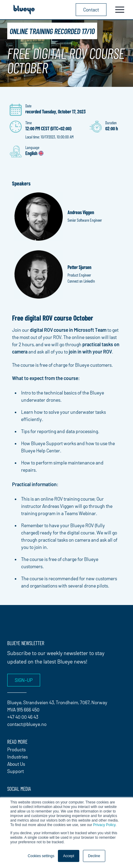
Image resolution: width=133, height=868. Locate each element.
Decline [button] (94, 856)
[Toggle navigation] (120, 10)
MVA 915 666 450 (23, 710)
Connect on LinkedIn (81, 281)
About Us (16, 764)
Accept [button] (69, 856)
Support (16, 771)
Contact (91, 10)
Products (16, 749)
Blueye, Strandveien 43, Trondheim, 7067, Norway (57, 702)
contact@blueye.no (27, 724)
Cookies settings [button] (41, 856)
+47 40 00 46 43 (23, 717)
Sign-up (24, 680)
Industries (17, 757)
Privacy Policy (104, 825)
